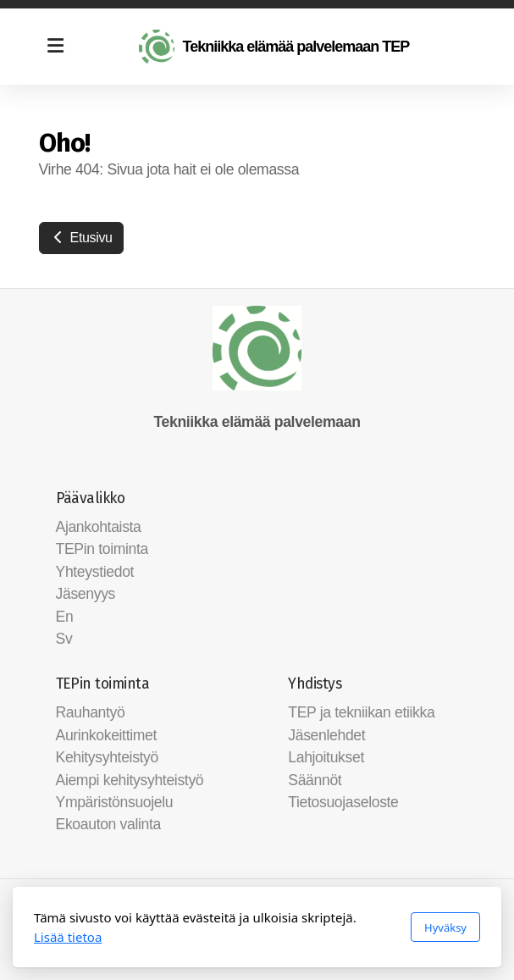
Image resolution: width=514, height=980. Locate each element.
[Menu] (56, 47)
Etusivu (81, 238)
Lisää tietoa (68, 937)
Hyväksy (445, 927)
